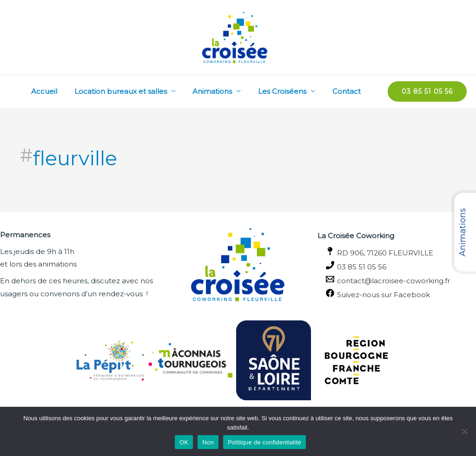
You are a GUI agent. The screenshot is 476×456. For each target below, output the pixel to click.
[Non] (464, 431)
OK (184, 442)
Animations (220, 91)
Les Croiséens (287, 91)
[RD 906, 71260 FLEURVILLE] (397, 252)
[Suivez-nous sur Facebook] (397, 293)
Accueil (58, 91)
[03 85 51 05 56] (397, 266)
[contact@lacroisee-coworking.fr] (397, 280)
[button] (427, 91)
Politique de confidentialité (264, 442)
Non (208, 442)
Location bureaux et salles (131, 91)
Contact (348, 91)
